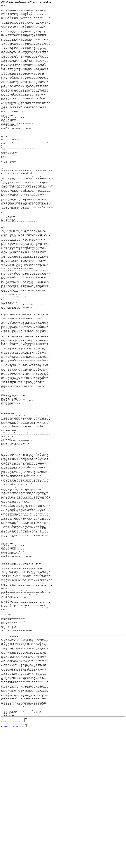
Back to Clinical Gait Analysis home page (12, 866)
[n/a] (30, 861)
